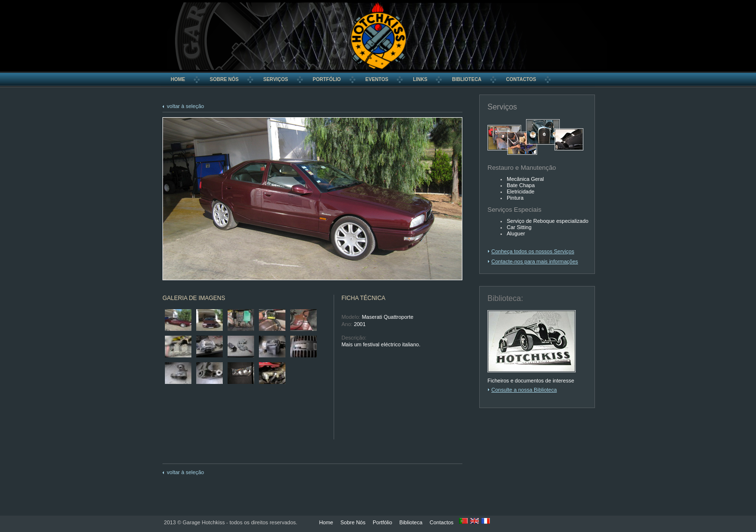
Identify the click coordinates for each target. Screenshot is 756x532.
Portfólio (382, 522)
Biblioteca (411, 522)
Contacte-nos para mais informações (535, 261)
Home (326, 522)
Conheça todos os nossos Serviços (533, 251)
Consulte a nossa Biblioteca (524, 390)
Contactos (442, 522)
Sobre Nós (353, 522)
